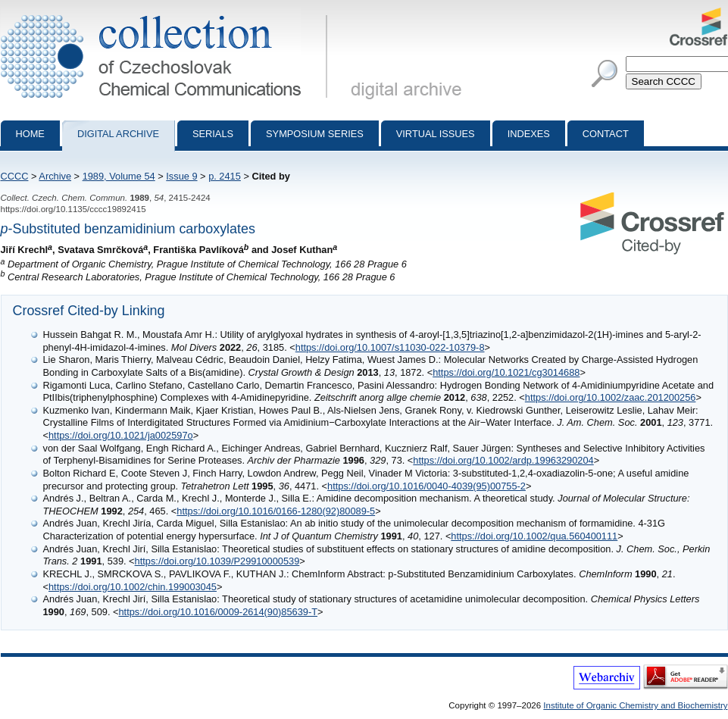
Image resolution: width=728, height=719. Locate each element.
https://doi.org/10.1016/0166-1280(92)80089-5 (276, 511)
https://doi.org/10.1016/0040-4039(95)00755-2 (426, 486)
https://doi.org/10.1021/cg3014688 (506, 372)
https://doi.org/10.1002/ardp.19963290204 (503, 460)
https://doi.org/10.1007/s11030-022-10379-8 (390, 347)
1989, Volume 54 (119, 176)
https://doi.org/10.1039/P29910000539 (217, 561)
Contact (606, 134)
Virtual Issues (436, 134)
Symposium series (315, 134)
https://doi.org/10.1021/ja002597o (121, 435)
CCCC (15, 176)
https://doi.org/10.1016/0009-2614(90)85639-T (219, 612)
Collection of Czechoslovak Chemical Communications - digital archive (167, 14)
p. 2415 (225, 176)
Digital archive (118, 134)
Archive (55, 176)
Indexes (529, 134)
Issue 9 (181, 176)
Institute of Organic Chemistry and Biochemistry (635, 705)
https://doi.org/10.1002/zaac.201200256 (611, 397)
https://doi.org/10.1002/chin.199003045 (133, 587)
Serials (213, 134)
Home (30, 134)
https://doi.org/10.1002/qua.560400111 (534, 536)
